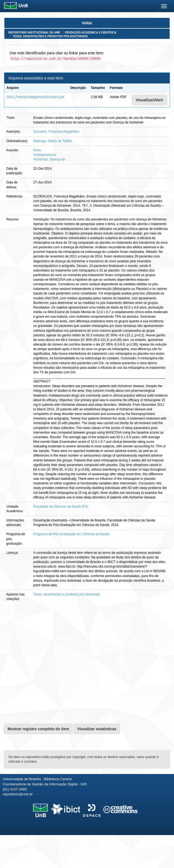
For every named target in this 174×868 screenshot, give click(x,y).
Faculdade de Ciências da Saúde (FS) (61, 507)
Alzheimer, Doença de (49, 159)
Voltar (87, 23)
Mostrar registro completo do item (38, 729)
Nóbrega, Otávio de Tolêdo (53, 141)
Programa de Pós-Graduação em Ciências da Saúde (71, 534)
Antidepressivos (45, 155)
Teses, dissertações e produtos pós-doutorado (50, 36)
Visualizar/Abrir (149, 100)
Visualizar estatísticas (97, 729)
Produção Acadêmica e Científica (91, 33)
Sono (37, 150)
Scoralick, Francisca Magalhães (56, 132)
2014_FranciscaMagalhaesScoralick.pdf (35, 97)
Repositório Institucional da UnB (34, 33)
